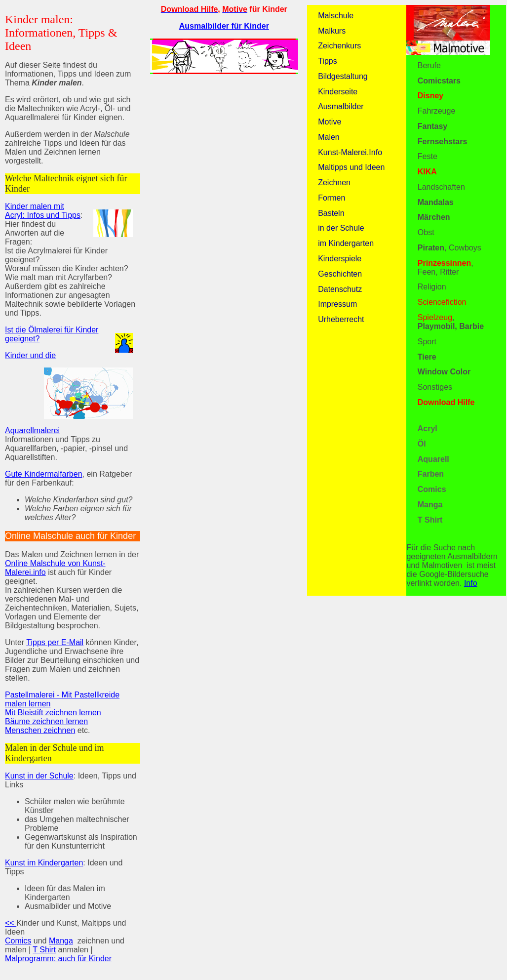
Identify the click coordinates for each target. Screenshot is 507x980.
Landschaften (441, 187)
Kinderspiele (340, 259)
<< (11, 923)
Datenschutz (340, 289)
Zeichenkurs (339, 46)
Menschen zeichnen (40, 730)
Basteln (331, 213)
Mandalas (436, 202)
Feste (428, 156)
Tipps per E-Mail (55, 642)
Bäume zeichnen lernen (46, 721)
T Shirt (44, 950)
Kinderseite (338, 92)
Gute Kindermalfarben (44, 474)
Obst (426, 232)
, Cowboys (449, 248)
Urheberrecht (341, 319)
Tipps (328, 61)
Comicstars (439, 81)
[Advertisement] (224, 151)
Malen (329, 137)
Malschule (336, 16)
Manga (61, 941)
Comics (18, 941)
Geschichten (340, 274)
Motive (330, 122)
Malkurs (332, 31)
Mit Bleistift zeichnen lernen (53, 713)
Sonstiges (435, 387)
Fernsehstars (443, 142)
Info (471, 583)
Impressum (337, 304)
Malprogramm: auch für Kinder (58, 959)
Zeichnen (334, 183)
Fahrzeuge (437, 111)
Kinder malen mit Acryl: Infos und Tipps (43, 211)
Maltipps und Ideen (351, 167)
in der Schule (341, 228)
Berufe (429, 65)
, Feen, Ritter (446, 267)
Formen (331, 198)
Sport (427, 342)
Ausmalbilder (341, 106)
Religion (432, 287)
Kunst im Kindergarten (44, 863)
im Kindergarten (346, 243)
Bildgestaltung (343, 76)
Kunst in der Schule (39, 776)
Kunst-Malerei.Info (350, 152)
